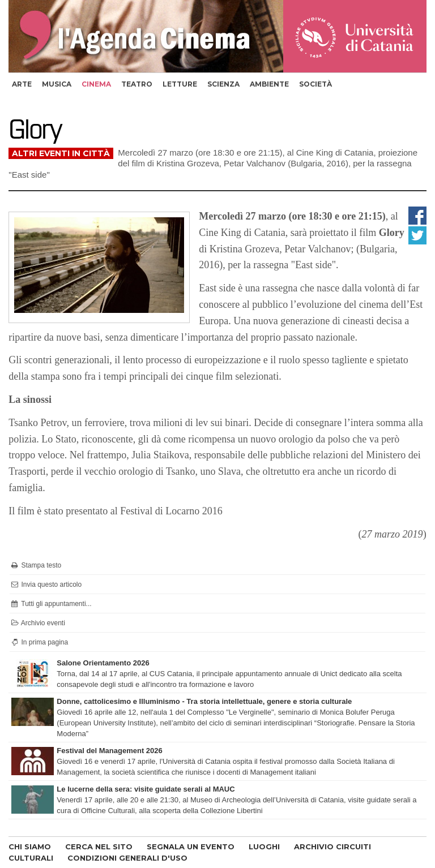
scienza (223, 84)
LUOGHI (264, 846)
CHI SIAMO (30, 846)
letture (180, 84)
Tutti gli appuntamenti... (50, 604)
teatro (137, 84)
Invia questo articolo (46, 585)
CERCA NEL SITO (99, 846)
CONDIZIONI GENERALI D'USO (127, 858)
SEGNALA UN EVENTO (191, 846)
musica (57, 84)
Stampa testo (35, 565)
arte (22, 84)
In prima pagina (39, 642)
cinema (96, 84)
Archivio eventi (37, 623)
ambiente (269, 84)
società (315, 84)
